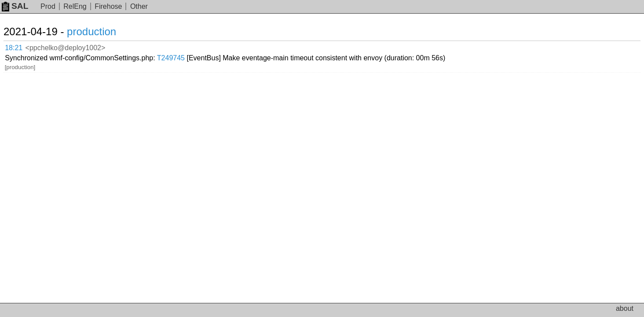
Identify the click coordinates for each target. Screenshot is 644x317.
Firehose (108, 6)
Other (139, 6)
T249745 (269, 46)
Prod (48, 6)
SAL (15, 6)
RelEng (75, 6)
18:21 (23, 46)
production (102, 31)
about (625, 308)
